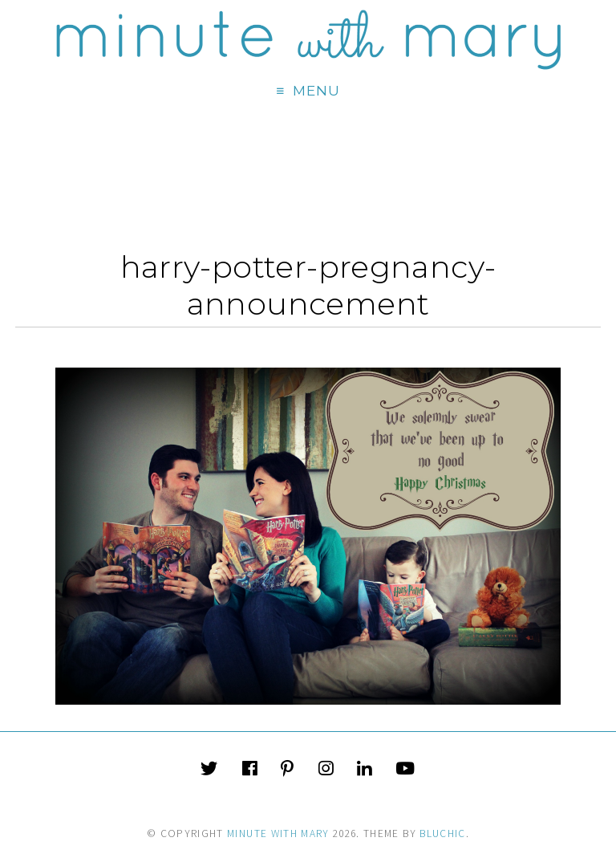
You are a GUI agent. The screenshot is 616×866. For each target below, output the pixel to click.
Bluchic (442, 833)
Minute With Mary (278, 833)
